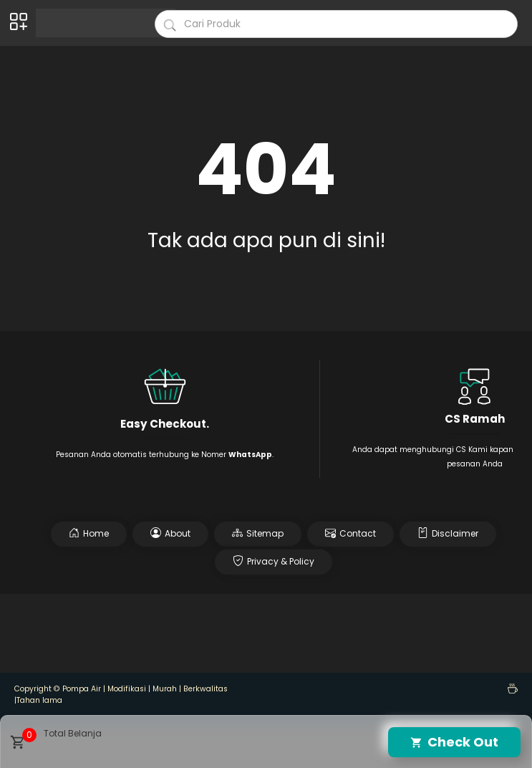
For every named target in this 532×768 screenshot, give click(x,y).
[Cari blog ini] (336, 24)
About (170, 533)
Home (89, 533)
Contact (350, 533)
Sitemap (258, 533)
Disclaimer (448, 533)
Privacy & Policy (274, 561)
